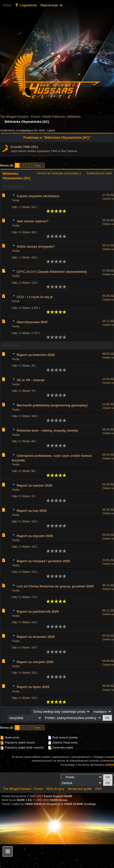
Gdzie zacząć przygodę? (36, 246)
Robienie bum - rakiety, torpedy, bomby (47, 430)
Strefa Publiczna (54, 117)
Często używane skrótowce (38, 196)
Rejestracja (49, 5)
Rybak (16, 301)
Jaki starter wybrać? (33, 221)
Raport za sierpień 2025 (35, 662)
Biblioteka (74, 117)
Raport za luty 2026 (32, 511)
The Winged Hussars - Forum (20, 117)
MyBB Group (59, 800)
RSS (98, 789)
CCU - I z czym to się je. (35, 297)
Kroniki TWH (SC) (24, 147)
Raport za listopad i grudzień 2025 (43, 561)
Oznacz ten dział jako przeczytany (58, 173)
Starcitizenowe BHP (32, 322)
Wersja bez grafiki (80, 789)
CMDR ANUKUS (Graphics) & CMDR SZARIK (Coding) (60, 804)
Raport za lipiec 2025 (33, 687)
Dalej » (39, 165)
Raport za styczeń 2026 (35, 536)
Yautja (15, 200)
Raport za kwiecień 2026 (36, 355)
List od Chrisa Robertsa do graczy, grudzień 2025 (55, 586)
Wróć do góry (55, 789)
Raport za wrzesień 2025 (36, 637)
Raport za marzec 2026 (34, 485)
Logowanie (28, 5)
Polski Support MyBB (58, 796)
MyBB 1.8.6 (24, 800)
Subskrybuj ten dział (99, 173)
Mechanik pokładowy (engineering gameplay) (52, 405)
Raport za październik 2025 (38, 611)
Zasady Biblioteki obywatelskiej (62, 272)
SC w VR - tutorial (31, 380)
